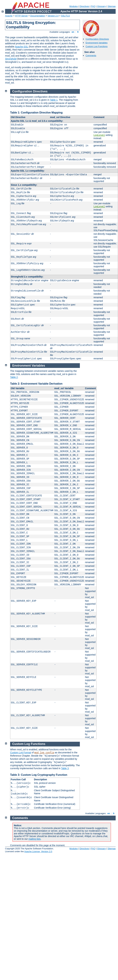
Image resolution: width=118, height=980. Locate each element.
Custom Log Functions (97, 46)
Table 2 (14, 377)
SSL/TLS (65, 16)
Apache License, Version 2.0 (38, 851)
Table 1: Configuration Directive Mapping (36, 113)
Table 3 (65, 768)
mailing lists (34, 839)
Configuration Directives (97, 39)
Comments (91, 55)
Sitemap (112, 6)
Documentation (38, 16)
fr (78, 32)
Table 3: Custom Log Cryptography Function (39, 775)
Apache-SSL (21, 47)
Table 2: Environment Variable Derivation (36, 384)
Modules (74, 6)
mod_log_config (44, 753)
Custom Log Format (21, 753)
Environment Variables (97, 43)
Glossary (101, 6)
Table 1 (54, 100)
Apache (9, 16)
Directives (84, 6)
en (73, 32)
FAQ (93, 6)
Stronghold (11, 59)
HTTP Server (21, 16)
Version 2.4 (53, 16)
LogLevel (99, 135)
